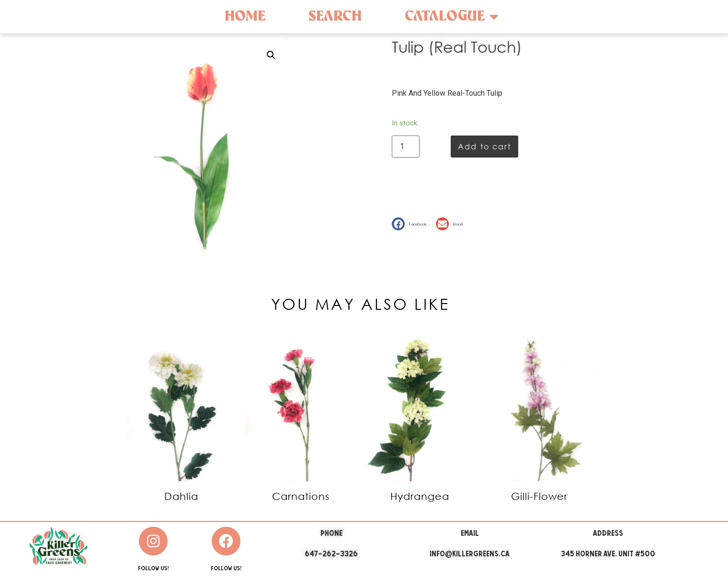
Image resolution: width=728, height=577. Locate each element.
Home (245, 17)
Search (335, 17)
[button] (411, 224)
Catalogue (452, 17)
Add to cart (484, 146)
